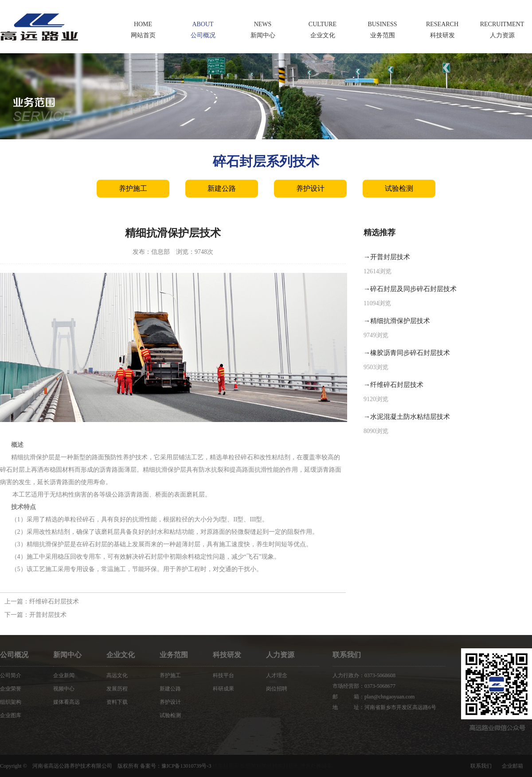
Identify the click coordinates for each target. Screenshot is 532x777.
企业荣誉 (11, 689)
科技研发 (227, 655)
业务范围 (174, 655)
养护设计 (310, 188)
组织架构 (11, 702)
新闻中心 (67, 655)
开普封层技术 (48, 615)
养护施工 (133, 188)
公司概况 (14, 655)
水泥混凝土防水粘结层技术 (410, 417)
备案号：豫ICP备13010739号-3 (176, 766)
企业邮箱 (512, 766)
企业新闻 (64, 675)
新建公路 (222, 188)
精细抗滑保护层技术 (400, 321)
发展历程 (117, 689)
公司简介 (11, 675)
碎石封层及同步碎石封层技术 (413, 289)
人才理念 (277, 675)
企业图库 (11, 715)
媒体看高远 (66, 702)
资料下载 (117, 702)
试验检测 (399, 188)
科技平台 (223, 675)
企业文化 (121, 655)
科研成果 (223, 689)
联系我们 (481, 766)
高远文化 (117, 675)
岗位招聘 (277, 689)
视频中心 (64, 689)
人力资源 (280, 655)
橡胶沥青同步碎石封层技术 (410, 353)
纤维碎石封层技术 (54, 601)
